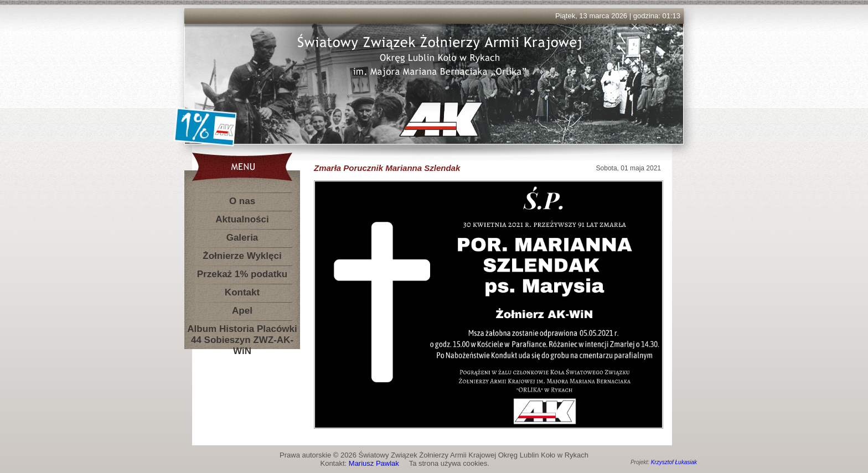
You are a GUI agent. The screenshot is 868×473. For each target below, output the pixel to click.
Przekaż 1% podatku (242, 274)
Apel (242, 311)
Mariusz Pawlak (374, 463)
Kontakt (242, 292)
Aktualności (242, 219)
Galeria (242, 238)
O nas (242, 201)
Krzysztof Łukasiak (674, 462)
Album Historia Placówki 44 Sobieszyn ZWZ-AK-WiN (242, 331)
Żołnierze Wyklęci (242, 256)
